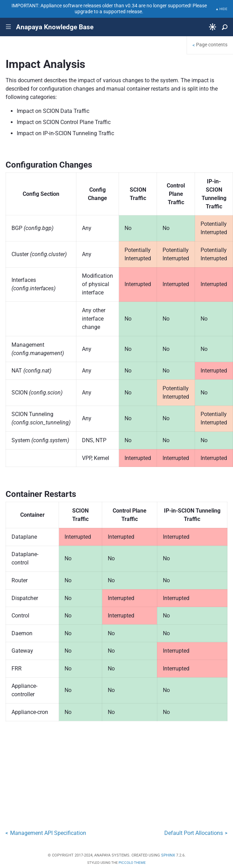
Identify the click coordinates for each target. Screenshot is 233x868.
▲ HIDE (222, 9)
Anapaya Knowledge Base (55, 27)
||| (9, 27)
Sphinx (168, 855)
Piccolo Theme (132, 863)
